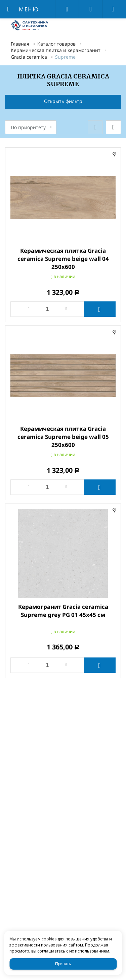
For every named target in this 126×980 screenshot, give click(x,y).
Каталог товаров (56, 44)
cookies (49, 939)
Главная (20, 44)
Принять (63, 964)
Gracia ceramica (29, 57)
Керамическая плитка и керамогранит (56, 50)
